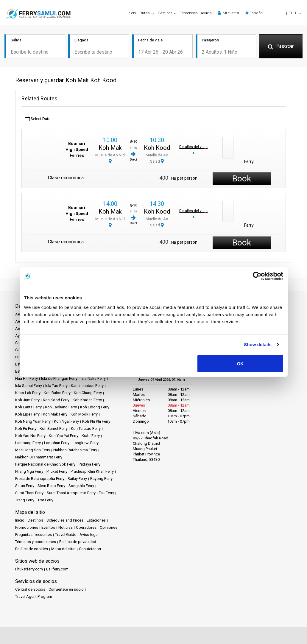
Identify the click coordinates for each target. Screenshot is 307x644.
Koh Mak (110, 148)
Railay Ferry (77, 479)
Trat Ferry (45, 500)
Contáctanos (90, 549)
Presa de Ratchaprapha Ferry (40, 479)
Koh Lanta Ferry (28, 407)
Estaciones (189, 13)
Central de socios (30, 589)
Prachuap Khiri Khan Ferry (92, 471)
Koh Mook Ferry (84, 414)
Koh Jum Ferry (27, 400)
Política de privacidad (78, 542)
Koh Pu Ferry (26, 428)
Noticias (66, 527)
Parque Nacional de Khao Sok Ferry (45, 464)
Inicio (132, 13)
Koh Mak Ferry (55, 414)
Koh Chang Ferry (88, 393)
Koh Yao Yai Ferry (64, 436)
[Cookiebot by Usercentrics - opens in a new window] (257, 276)
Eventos (48, 527)
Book (242, 179)
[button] (273, 13)
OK (240, 363)
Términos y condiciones (36, 542)
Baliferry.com (57, 569)
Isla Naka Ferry (93, 378)
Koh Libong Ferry (95, 407)
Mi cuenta (228, 13)
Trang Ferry (25, 500)
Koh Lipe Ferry (27, 414)
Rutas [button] (145, 13)
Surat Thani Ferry (29, 493)
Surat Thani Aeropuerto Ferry (71, 493)
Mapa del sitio (63, 549)
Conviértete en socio (66, 589)
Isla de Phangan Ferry (59, 378)
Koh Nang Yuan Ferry (33, 421)
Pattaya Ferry (89, 464)
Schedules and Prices (65, 520)
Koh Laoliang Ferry (61, 407)
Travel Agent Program (34, 596)
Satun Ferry (25, 486)
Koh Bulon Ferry (57, 393)
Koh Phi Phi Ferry (96, 421)
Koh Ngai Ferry (66, 421)
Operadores (86, 527)
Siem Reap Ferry (51, 486)
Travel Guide (66, 535)
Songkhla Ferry (81, 486)
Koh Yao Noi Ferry (30, 436)
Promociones (27, 527)
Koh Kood (157, 148)
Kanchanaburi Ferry (87, 386)
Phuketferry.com (29, 569)
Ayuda (206, 13)
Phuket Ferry (57, 471)
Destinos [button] (165, 13)
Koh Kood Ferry (56, 400)
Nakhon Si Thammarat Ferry (39, 457)
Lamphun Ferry (57, 443)
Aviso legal (89, 535)
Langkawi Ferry (86, 443)
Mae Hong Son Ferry (33, 450)
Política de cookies (32, 549)
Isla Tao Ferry (56, 386)
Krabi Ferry (91, 436)
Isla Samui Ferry (29, 386)
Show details (258, 344)
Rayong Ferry (101, 479)
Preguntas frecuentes (33, 535)
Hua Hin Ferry (27, 378)
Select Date (38, 119)
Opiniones (109, 527)
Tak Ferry (106, 493)
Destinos (35, 520)
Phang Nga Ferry (29, 471)
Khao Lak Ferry (28, 393)
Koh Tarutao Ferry (86, 428)
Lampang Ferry (28, 443)
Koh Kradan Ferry (87, 400)
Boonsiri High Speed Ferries (77, 150)
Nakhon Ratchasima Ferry (75, 450)
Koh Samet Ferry (54, 428)
